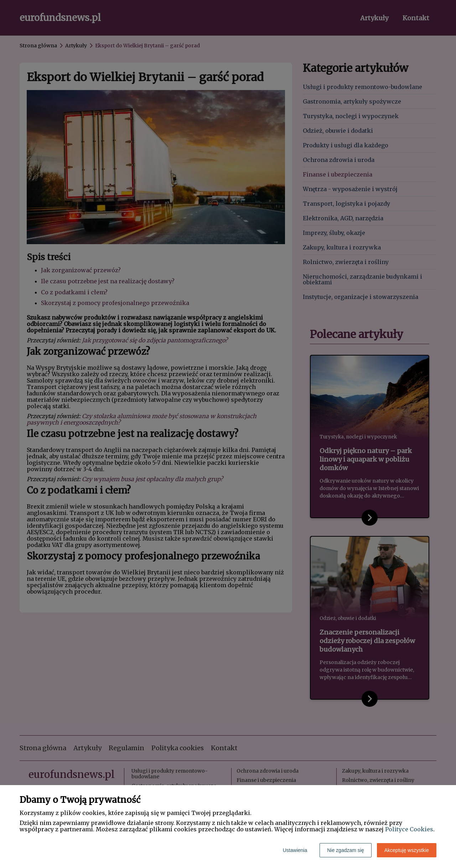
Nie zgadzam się (346, 850)
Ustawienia (295, 850)
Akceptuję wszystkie (407, 850)
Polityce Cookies (409, 829)
